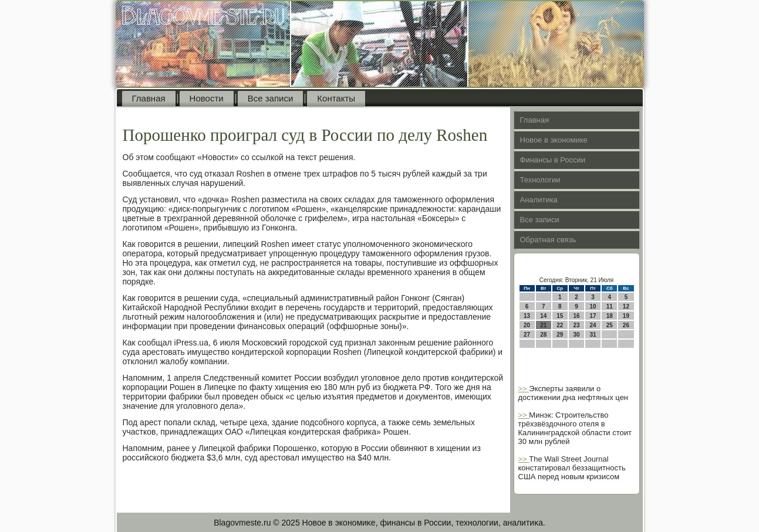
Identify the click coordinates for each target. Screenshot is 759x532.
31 (593, 335)
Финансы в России (553, 160)
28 (543, 335)
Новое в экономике (554, 140)
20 (527, 325)
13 (527, 316)
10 (593, 306)
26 (626, 325)
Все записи (271, 98)
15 (560, 316)
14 (543, 316)
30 (576, 335)
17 (593, 316)
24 (593, 325)
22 (560, 325)
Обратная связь (548, 240)
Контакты (336, 98)
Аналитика (539, 200)
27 (527, 335)
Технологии (540, 180)
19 (626, 316)
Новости (207, 98)
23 (576, 325)
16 (576, 316)
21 (543, 325)
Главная (149, 98)
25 (610, 325)
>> (524, 389)
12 (626, 306)
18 (610, 316)
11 (610, 306)
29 (560, 335)
